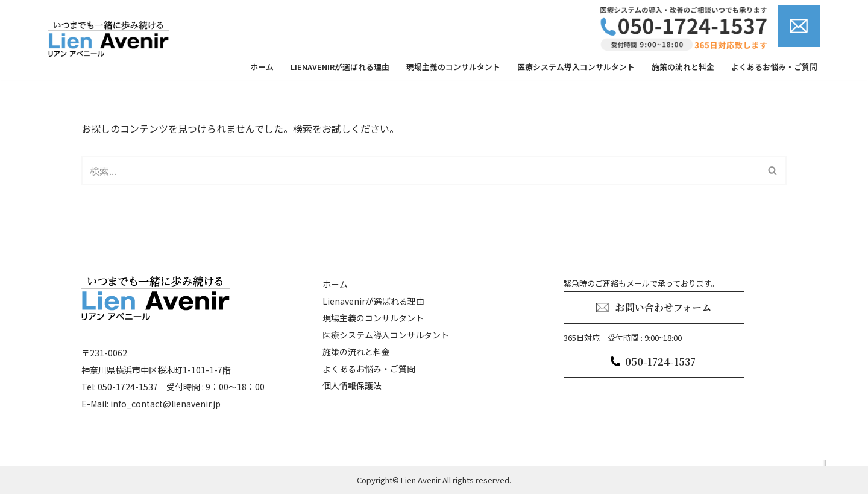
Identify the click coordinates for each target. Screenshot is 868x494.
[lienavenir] (112, 39)
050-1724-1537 (660, 362)
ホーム (262, 67)
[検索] (420, 171)
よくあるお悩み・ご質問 (774, 67)
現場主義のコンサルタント (453, 67)
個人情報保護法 (352, 385)
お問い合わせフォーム (663, 307)
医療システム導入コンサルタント (576, 67)
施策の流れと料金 (683, 67)
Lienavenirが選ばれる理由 (340, 67)
